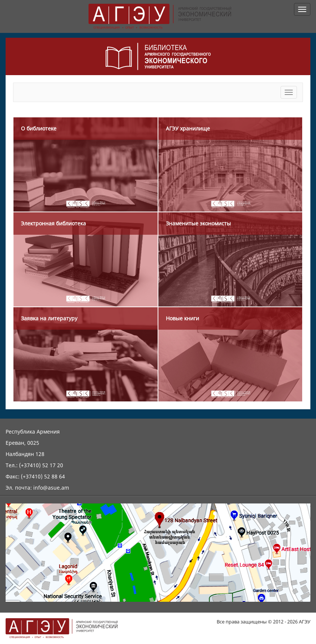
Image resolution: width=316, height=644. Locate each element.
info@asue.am (51, 488)
